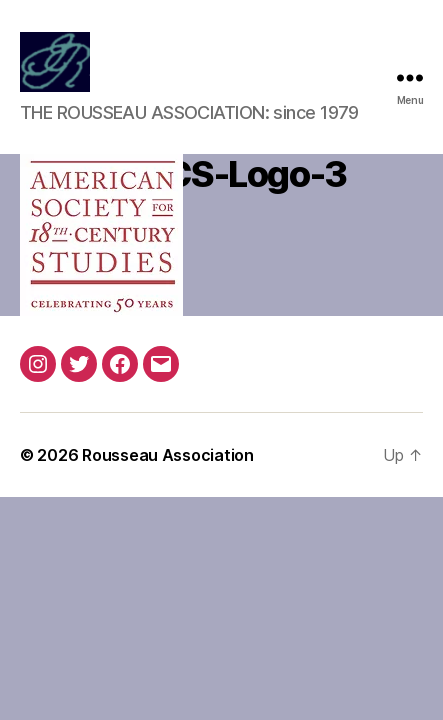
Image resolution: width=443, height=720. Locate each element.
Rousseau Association (168, 455)
